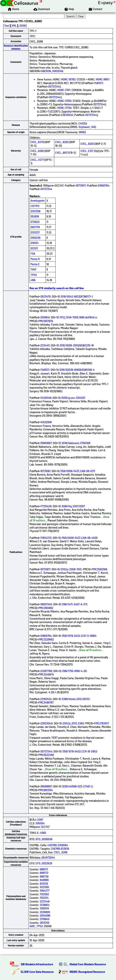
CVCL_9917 (61, 152)
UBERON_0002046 (52, 71)
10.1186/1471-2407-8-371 (73, 604)
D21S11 (34, 248)
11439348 (46, 398)
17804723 (46, 538)
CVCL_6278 (37, 142)
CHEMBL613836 (60, 848)
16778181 (45, 471)
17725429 (46, 506)
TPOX (34, 275)
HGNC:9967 (102, 79)
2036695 (45, 912)
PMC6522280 (46, 755)
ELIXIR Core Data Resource (37, 972)
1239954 (45, 905)
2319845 (45, 919)
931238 (44, 883)
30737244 (54, 86)
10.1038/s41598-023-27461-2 (76, 786)
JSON (22, 25)
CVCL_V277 (37, 160)
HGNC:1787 (64, 90)
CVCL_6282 (62, 142)
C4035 (82, 123)
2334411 (45, 345)
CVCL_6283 (87, 144)
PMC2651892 (46, 608)
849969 (44, 880)
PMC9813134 (46, 790)
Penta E (35, 264)
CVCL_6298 (61, 852)
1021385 (44, 887)
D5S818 (35, 216)
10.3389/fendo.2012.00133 (74, 699)
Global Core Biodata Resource (88, 964)
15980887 (46, 443)
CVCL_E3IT (87, 151)
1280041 (44, 908)
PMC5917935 (46, 321)
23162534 (46, 699)
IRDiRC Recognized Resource (87, 972)
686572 (44, 873)
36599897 (46, 786)
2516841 (45, 317)
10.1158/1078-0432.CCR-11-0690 (77, 636)
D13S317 (35, 232)
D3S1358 (35, 211)
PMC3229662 (46, 639)
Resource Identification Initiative (16, 47)
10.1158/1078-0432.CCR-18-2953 (78, 751)
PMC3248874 (46, 674)
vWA (33, 280)
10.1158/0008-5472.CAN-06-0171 (76, 471)
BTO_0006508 (44, 839)
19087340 (46, 604)
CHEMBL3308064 (58, 845)
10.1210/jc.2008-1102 (69, 569)
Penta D (35, 259)
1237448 (45, 901)
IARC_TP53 (36, 926)
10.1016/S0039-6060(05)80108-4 (75, 370)
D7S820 (35, 222)
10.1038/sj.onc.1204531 (72, 398)
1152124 (44, 898)
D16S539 (35, 238)
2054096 (45, 915)
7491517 (98, 83)
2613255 (45, 922)
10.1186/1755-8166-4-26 (73, 671)
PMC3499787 (46, 702)
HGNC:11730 (64, 108)
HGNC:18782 (68, 79)
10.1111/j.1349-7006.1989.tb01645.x (76, 317)
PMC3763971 (102, 723)
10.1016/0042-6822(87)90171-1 (75, 296)
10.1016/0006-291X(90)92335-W (75, 345)
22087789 (46, 671)
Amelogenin (38, 200)
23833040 (67, 115)
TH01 (33, 269)
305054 (40, 823)
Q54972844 (48, 857)
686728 (44, 876)
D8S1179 (35, 227)
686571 (44, 869)
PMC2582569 (100, 569)
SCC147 (45, 827)
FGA (33, 253)
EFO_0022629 (44, 863)
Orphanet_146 (87, 127)
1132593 (44, 894)
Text (7, 25)
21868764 (103, 185)
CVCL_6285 (37, 151)
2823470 (45, 296)
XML (14, 25)
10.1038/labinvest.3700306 (74, 443)
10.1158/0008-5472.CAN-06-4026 (78, 538)
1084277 (45, 890)
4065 (43, 833)
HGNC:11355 (64, 101)
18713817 (81, 185)
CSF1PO (35, 206)
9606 (82, 132)
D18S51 (34, 243)
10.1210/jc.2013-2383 (71, 723)
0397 (40, 819)
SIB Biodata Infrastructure (37, 964)
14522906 (46, 422)
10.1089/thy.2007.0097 (72, 506)
